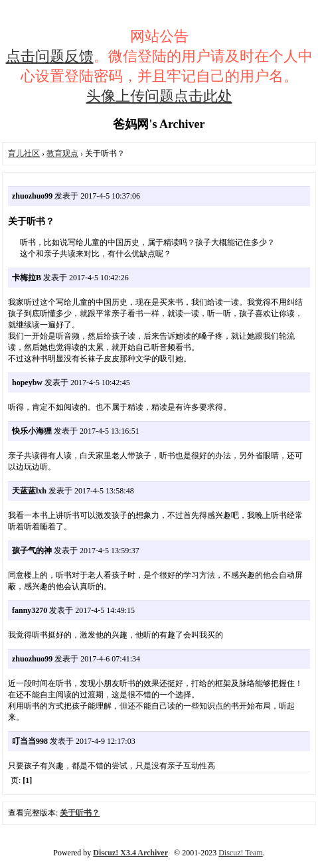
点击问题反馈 (50, 56)
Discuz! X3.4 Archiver (130, 853)
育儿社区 (24, 153)
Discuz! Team (241, 853)
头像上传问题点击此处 (159, 96)
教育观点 (62, 153)
